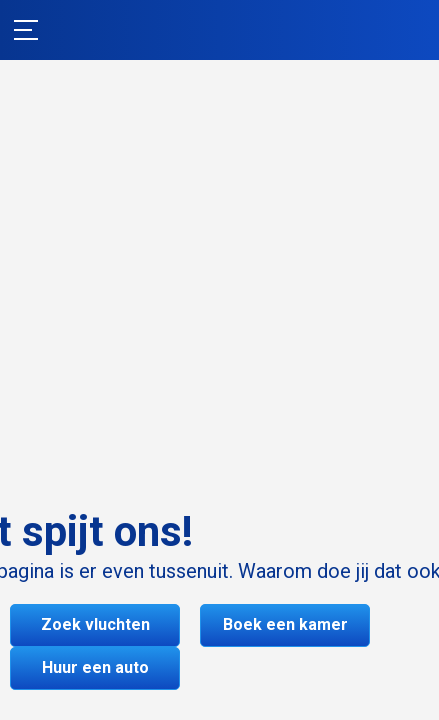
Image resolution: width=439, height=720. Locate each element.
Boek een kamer (285, 624)
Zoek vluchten (95, 624)
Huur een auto (95, 667)
